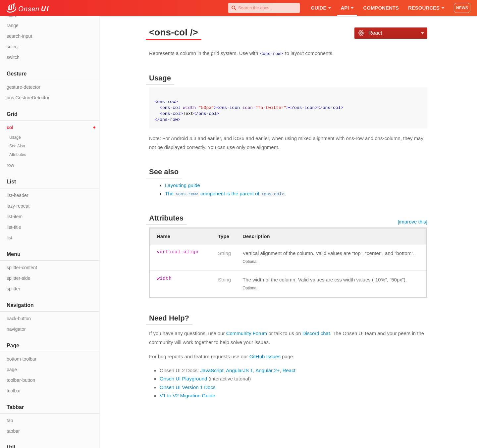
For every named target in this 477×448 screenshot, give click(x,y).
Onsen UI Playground (183, 378)
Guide (321, 8)
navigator (16, 329)
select (13, 47)
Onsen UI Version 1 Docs (187, 387)
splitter (13, 289)
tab (10, 421)
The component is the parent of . (226, 193)
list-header (17, 195)
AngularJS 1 (239, 370)
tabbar (13, 431)
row (10, 165)
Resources (426, 8)
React (289, 370)
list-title (14, 227)
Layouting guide (183, 185)
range (13, 25)
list (9, 238)
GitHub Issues (265, 356)
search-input (19, 36)
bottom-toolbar (22, 359)
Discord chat (316, 333)
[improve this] (413, 221)
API (347, 8)
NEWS (462, 8)
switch (13, 57)
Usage (15, 137)
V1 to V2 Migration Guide (187, 395)
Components (381, 8)
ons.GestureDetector (28, 98)
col (10, 127)
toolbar (14, 391)
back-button (19, 319)
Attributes (18, 155)
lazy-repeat (18, 206)
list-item (15, 217)
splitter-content (22, 268)
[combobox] (264, 8)
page (12, 370)
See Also (17, 146)
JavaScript (212, 370)
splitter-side (19, 278)
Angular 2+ (267, 370)
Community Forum (247, 333)
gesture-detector (24, 87)
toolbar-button (21, 380)
